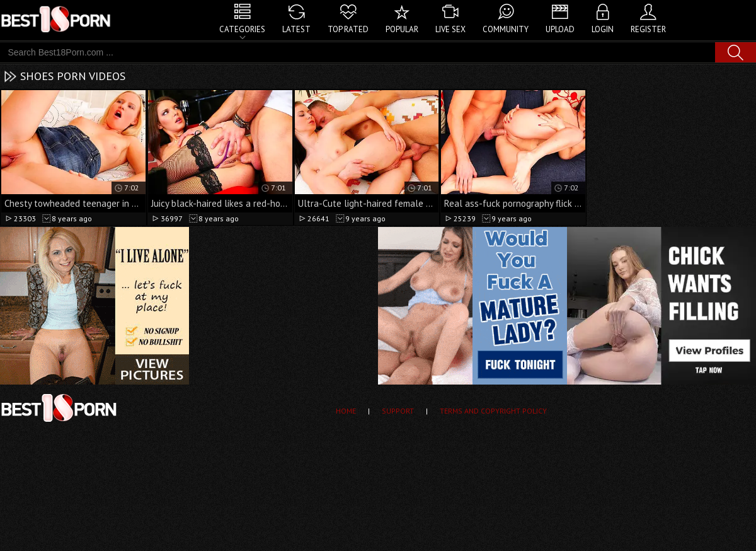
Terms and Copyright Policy (493, 411)
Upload (560, 29)
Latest (296, 29)
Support (398, 411)
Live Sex (450, 29)
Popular (402, 29)
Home (346, 411)
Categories (242, 29)
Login (603, 29)
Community (506, 29)
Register (648, 29)
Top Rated (348, 29)
